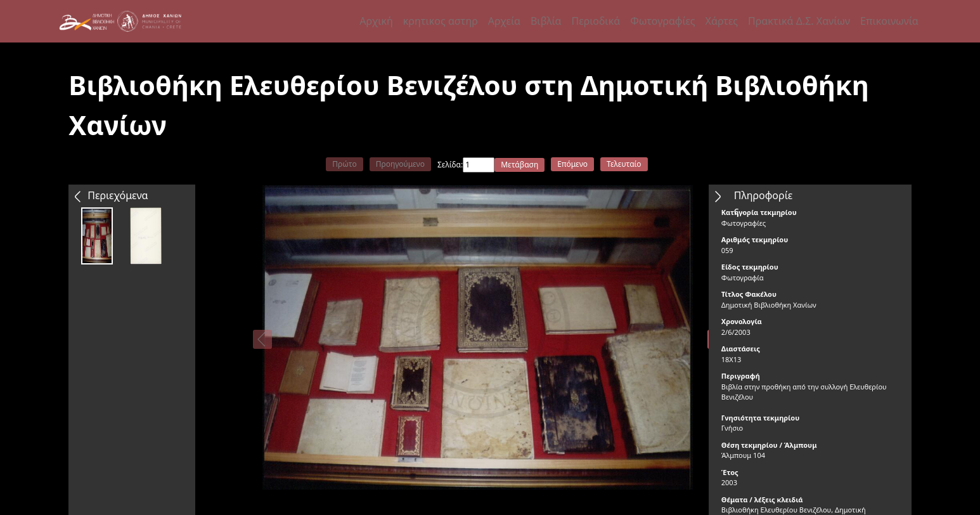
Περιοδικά (596, 21)
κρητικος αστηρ (441, 21)
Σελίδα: (450, 165)
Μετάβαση (519, 165)
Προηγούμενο (400, 164)
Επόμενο (572, 164)
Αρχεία (504, 21)
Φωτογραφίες (662, 21)
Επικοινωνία (889, 21)
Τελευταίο (624, 164)
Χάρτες (722, 21)
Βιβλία (546, 21)
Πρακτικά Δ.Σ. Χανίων (799, 21)
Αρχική (376, 21)
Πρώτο (344, 164)
